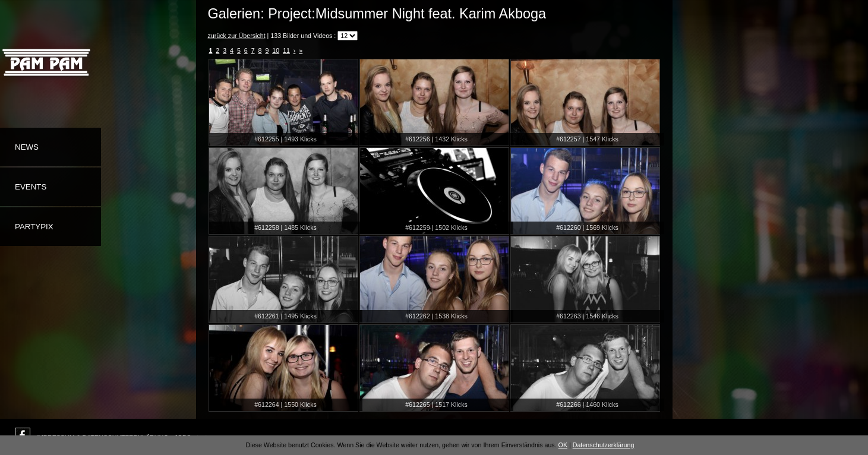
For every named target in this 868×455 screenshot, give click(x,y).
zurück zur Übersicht (237, 36)
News (27, 147)
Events (31, 187)
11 (286, 50)
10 (276, 50)
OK (563, 445)
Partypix (34, 227)
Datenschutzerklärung (604, 445)
